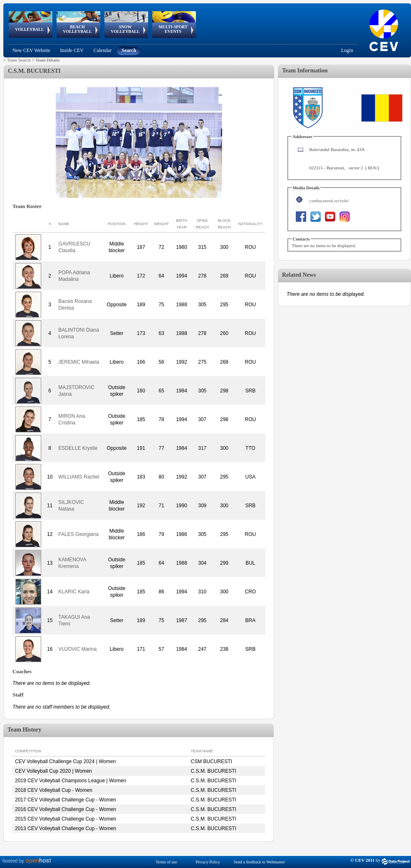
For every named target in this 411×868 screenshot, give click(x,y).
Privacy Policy (208, 862)
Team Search (19, 60)
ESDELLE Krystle (78, 448)
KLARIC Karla (74, 592)
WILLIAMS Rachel (79, 477)
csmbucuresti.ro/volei (329, 201)
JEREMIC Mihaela (79, 362)
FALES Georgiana (78, 534)
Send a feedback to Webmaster (259, 862)
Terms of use (166, 862)
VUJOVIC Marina (77, 649)
